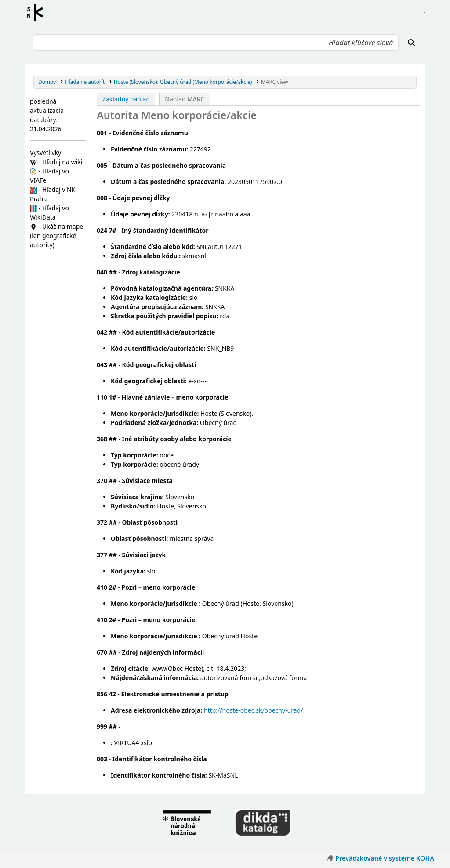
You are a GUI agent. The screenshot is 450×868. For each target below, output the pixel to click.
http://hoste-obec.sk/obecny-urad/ (253, 710)
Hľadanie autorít (85, 82)
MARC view (274, 82)
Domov (47, 82)
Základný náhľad (126, 99)
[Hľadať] (411, 43)
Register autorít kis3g (38, 12)
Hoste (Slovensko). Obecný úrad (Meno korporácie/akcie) (183, 82)
